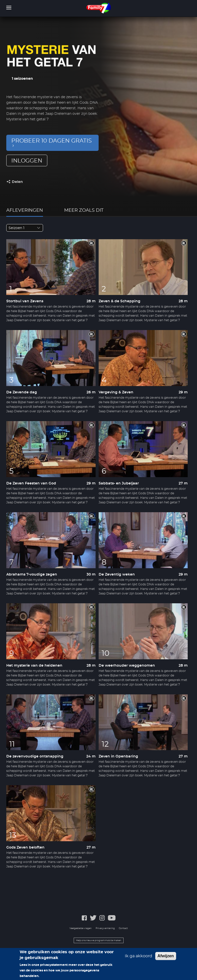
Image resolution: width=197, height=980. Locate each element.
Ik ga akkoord (139, 959)
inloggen (27, 161)
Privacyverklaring (105, 928)
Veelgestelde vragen (81, 928)
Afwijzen (166, 958)
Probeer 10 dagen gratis (52, 141)
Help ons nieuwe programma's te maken (99, 941)
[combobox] (25, 228)
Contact (123, 928)
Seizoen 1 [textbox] (16, 228)
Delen (17, 182)
